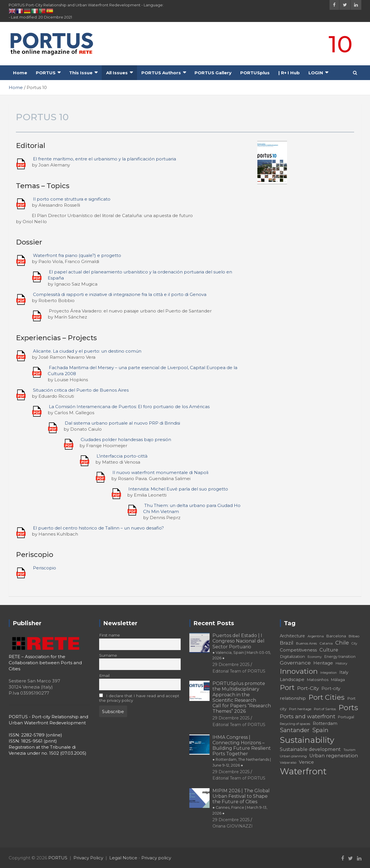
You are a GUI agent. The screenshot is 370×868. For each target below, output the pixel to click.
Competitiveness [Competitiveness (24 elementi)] (298, 650)
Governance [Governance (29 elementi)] (295, 663)
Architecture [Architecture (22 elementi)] (292, 636)
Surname (108, 655)
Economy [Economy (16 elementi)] (315, 657)
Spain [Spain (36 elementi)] (320, 730)
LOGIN (316, 73)
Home (20, 73)
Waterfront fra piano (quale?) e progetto (77, 255)
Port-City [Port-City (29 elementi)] (308, 688)
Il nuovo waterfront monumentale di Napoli (160, 472)
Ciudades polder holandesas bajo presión (126, 439)
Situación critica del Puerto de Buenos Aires (81, 390)
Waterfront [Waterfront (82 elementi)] (303, 771)
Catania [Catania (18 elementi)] (326, 643)
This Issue (81, 73)
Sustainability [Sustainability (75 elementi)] (307, 740)
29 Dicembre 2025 (231, 665)
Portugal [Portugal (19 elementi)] (346, 717)
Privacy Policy (88, 858)
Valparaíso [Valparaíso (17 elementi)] (288, 762)
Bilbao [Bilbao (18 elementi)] (354, 636)
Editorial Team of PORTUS (239, 671)
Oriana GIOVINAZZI (233, 826)
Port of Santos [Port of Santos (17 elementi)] (325, 709)
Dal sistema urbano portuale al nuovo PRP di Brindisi (122, 423)
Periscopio (45, 568)
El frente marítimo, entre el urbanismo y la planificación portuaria (104, 159)
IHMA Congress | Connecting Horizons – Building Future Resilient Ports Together (242, 751)
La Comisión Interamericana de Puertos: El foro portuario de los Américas (129, 407)
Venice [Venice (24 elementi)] (306, 762)
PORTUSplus (255, 73)
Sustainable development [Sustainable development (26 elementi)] (310, 749)
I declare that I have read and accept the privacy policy (139, 698)
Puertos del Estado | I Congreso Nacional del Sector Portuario (242, 646)
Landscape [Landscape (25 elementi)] (292, 679)
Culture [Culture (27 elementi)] (329, 650)
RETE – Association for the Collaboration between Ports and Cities (45, 663)
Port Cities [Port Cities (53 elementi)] (326, 697)
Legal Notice (123, 858)
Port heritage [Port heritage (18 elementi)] (300, 709)
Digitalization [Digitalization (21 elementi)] (292, 656)
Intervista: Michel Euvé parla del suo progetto (178, 489)
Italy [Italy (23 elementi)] (344, 672)
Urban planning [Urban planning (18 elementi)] (293, 756)
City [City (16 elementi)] (354, 644)
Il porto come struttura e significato (72, 199)
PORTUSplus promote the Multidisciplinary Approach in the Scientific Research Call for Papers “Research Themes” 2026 (242, 697)
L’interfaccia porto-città (122, 456)
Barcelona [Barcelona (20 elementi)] (336, 636)
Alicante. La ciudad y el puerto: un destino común (87, 351)
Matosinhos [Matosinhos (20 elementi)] (318, 680)
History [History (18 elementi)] (342, 663)
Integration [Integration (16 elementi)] (329, 673)
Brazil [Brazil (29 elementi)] (287, 643)
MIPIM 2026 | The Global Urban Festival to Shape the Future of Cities (241, 802)
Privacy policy (156, 858)
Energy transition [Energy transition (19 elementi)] (340, 657)
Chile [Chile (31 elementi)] (342, 643)
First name (110, 635)
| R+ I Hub (289, 73)
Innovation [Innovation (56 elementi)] (299, 671)
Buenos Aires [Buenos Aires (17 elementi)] (306, 643)
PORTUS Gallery (213, 73)
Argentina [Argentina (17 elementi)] (316, 636)
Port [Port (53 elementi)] (287, 687)
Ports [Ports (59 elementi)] (348, 707)
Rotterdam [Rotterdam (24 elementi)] (325, 723)
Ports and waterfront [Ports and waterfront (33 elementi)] (308, 716)
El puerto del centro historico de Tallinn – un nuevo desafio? (98, 528)
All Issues (117, 73)
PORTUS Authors (161, 73)
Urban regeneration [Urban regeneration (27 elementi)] (334, 756)
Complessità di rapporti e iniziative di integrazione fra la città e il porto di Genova (120, 294)
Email (104, 675)
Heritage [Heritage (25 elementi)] (323, 663)
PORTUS (46, 73)
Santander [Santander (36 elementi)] (295, 730)
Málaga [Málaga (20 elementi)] (338, 680)
